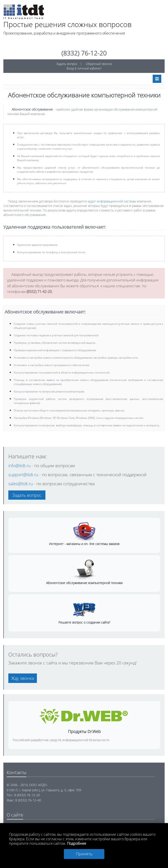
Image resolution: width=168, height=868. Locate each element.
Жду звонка (23, 678)
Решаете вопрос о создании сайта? (84, 622)
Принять (84, 854)
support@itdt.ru (24, 475)
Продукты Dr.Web (84, 731)
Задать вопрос (67, 64)
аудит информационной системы (112, 201)
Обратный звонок (99, 64)
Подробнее (77, 843)
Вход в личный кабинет (84, 68)
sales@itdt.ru (21, 484)
